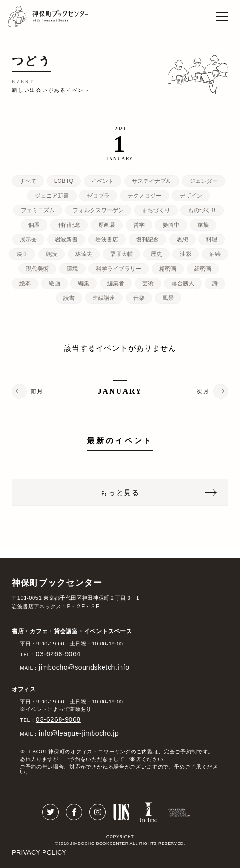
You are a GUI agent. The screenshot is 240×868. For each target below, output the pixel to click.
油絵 (215, 254)
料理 (212, 240)
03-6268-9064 (58, 654)
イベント (103, 181)
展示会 (28, 240)
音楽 (139, 298)
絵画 (54, 283)
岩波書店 (107, 240)
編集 (84, 283)
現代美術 (37, 269)
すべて (28, 181)
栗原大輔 (121, 254)
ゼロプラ (98, 196)
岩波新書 (66, 240)
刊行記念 (69, 225)
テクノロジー (145, 196)
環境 (72, 269)
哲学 (139, 225)
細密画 (203, 269)
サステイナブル (152, 181)
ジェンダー (204, 181)
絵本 (25, 283)
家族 (203, 225)
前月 (37, 391)
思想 (182, 240)
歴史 (156, 254)
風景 (168, 298)
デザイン (191, 196)
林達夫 (84, 254)
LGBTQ (64, 181)
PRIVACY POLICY (39, 852)
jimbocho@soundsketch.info (84, 667)
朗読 (51, 254)
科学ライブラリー (119, 269)
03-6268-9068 (58, 719)
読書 (69, 298)
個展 (34, 225)
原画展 (107, 225)
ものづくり (202, 210)
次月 (203, 391)
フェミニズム (38, 210)
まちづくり (156, 210)
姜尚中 (171, 225)
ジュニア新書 (52, 196)
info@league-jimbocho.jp (79, 733)
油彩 (186, 254)
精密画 (168, 269)
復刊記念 (147, 240)
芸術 (148, 283)
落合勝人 (183, 283)
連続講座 (104, 298)
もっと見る (120, 492)
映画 (22, 254)
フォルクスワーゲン (98, 210)
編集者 (116, 283)
